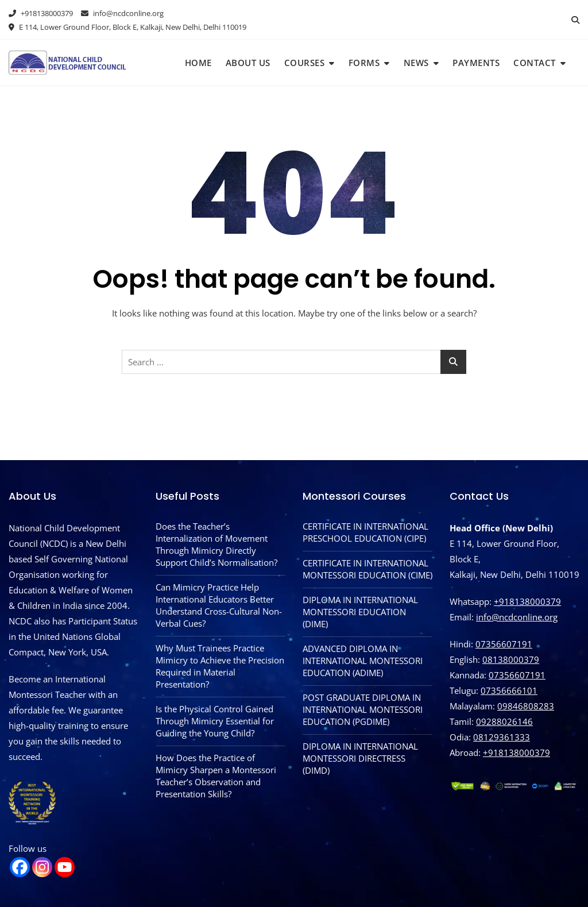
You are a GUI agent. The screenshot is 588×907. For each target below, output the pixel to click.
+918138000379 (41, 13)
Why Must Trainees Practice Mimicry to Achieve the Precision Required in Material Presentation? (220, 666)
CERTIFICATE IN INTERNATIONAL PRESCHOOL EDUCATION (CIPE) (365, 532)
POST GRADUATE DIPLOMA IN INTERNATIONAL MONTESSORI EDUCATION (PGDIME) (363, 709)
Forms (364, 63)
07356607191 (504, 644)
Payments (476, 63)
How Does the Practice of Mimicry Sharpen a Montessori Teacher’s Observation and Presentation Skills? (216, 776)
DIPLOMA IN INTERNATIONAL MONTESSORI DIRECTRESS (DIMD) (360, 758)
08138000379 (511, 659)
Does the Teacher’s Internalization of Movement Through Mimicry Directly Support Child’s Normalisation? (216, 544)
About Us (248, 63)
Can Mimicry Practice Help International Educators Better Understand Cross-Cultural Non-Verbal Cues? (219, 605)
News (416, 63)
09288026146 (504, 721)
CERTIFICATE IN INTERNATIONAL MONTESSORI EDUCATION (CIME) (367, 569)
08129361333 (502, 737)
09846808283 (526, 706)
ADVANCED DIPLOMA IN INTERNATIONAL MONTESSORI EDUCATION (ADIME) (363, 661)
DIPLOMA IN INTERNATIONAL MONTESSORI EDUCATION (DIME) (360, 612)
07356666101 (509, 690)
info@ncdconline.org (122, 13)
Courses (305, 63)
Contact (535, 63)
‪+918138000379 (517, 752)
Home (198, 63)
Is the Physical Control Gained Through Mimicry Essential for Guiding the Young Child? (215, 721)
